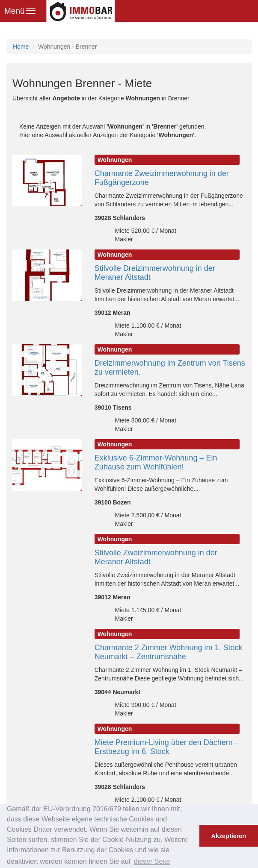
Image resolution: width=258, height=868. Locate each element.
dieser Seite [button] (152, 861)
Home (21, 47)
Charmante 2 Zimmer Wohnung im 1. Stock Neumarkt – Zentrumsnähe (169, 652)
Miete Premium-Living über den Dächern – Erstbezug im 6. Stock (167, 747)
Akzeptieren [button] (229, 836)
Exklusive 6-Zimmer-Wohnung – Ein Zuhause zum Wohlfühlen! (156, 462)
